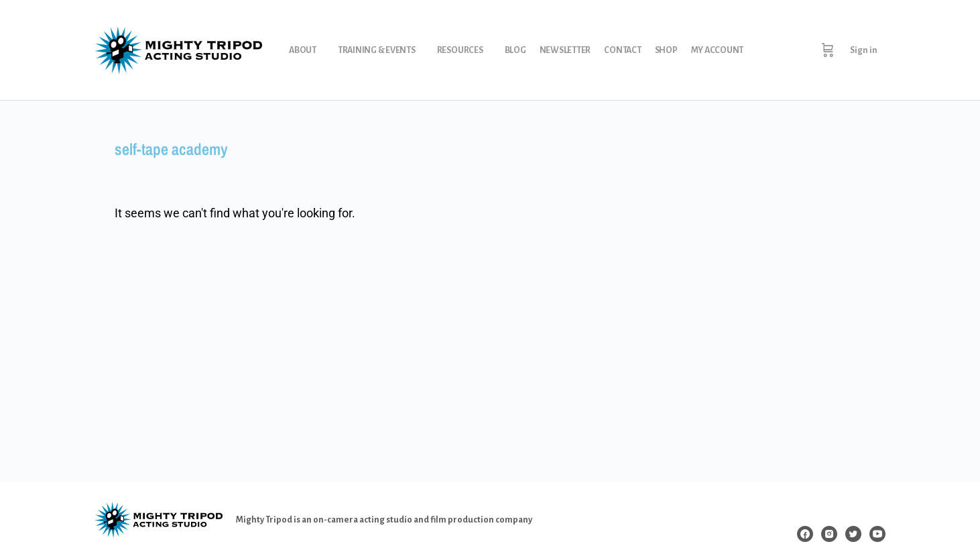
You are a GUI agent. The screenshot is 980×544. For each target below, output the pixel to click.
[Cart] (828, 50)
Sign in (864, 50)
